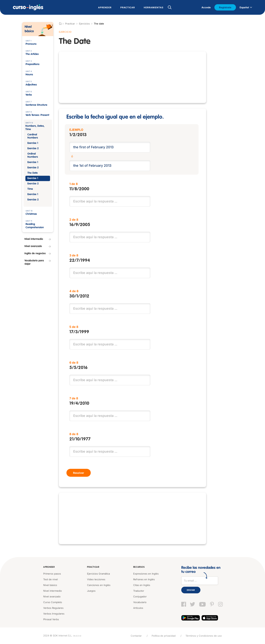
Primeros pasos (52, 574)
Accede (206, 7)
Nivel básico (50, 585)
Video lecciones (96, 579)
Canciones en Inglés (99, 585)
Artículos (138, 608)
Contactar (136, 636)
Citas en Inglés (142, 585)
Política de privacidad (164, 636)
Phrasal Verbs (51, 619)
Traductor (139, 591)
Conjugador (140, 596)
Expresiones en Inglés (146, 574)
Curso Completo (53, 602)
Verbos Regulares (53, 608)
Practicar (93, 567)
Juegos (91, 591)
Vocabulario (140, 602)
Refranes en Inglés (144, 579)
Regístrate (225, 7)
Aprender (49, 567)
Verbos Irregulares (54, 614)
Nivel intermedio (53, 591)
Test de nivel (51, 579)
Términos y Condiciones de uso (204, 636)
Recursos (139, 567)
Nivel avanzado (52, 596)
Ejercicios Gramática (98, 574)
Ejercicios (84, 24)
